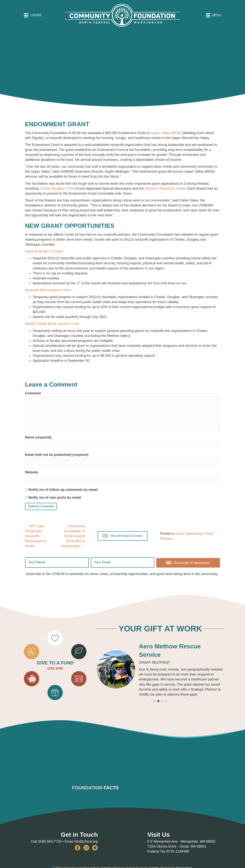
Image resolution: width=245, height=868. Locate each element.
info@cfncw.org (86, 840)
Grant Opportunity (189, 534)
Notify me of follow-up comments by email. (63, 490)
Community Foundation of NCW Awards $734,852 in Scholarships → (73, 536)
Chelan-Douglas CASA (57, 188)
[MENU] (214, 15)
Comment (33, 393)
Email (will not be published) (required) (57, 455)
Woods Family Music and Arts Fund (52, 324)
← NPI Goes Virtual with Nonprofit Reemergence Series (36, 536)
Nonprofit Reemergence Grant (48, 290)
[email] (122, 562)
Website (32, 472)
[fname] (57, 562)
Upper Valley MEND (166, 133)
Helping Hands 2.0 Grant (44, 251)
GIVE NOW (55, 668)
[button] (122, 536)
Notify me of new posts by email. (55, 498)
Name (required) (38, 437)
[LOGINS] (33, 15)
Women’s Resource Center (165, 188)
